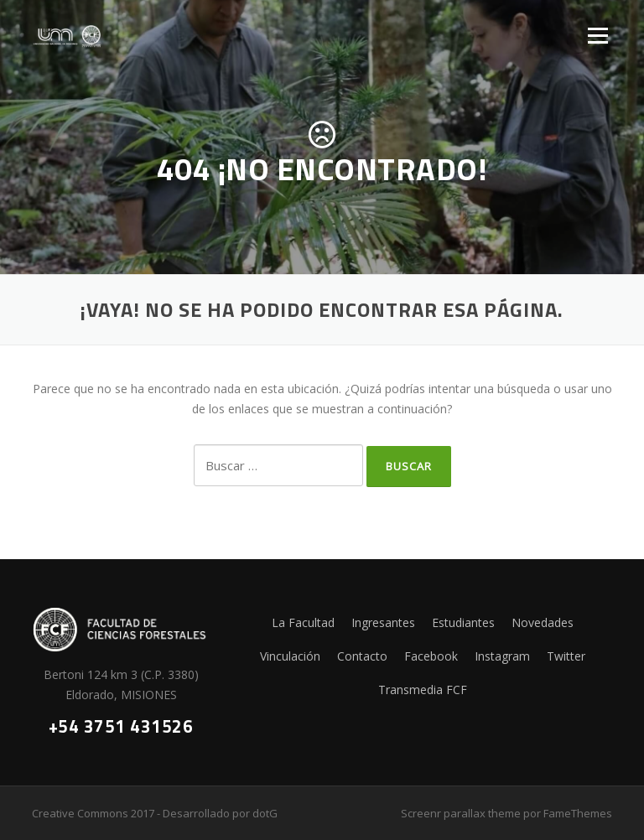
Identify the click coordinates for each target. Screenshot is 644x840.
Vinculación (290, 656)
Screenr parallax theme (461, 813)
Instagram (502, 656)
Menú (597, 36)
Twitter (566, 656)
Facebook (431, 656)
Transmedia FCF (423, 690)
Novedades (543, 622)
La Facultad (303, 622)
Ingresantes (383, 622)
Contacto (362, 656)
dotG (265, 813)
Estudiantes (463, 622)
